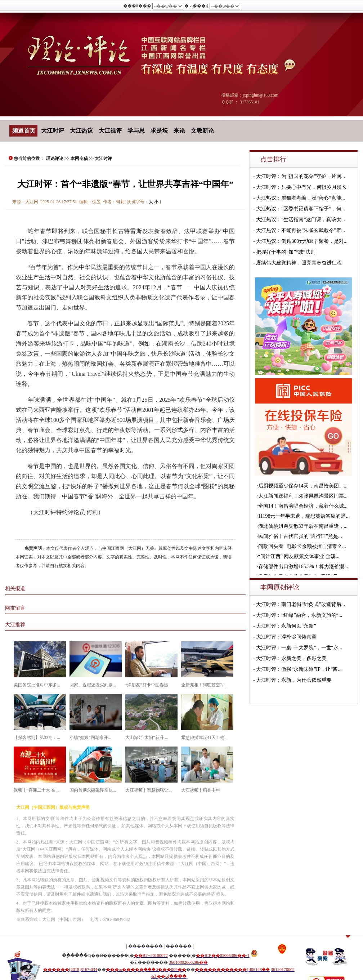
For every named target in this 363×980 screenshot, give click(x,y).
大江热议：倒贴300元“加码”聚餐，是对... (302, 241)
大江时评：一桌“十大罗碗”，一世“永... (299, 648)
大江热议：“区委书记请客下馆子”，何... (301, 209)
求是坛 (159, 131)
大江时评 (53, 131)
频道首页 (24, 131)
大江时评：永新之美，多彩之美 (291, 658)
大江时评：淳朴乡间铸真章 (286, 637)
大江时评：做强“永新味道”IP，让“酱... (299, 669)
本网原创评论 (280, 587)
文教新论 (202, 131)
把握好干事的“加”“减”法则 (286, 252)
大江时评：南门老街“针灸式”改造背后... (301, 604)
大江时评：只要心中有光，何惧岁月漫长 (301, 187)
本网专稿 (79, 159)
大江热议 (81, 131)
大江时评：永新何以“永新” (286, 626)
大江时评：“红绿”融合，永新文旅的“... (299, 615)
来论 (179, 131)
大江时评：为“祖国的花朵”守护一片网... (301, 176)
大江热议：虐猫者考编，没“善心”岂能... (301, 198)
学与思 (136, 131)
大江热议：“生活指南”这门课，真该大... (301, 220)
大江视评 (110, 131)
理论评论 (55, 159)
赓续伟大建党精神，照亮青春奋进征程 (299, 263)
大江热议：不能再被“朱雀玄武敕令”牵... (301, 230)
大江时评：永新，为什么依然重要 (294, 680)
